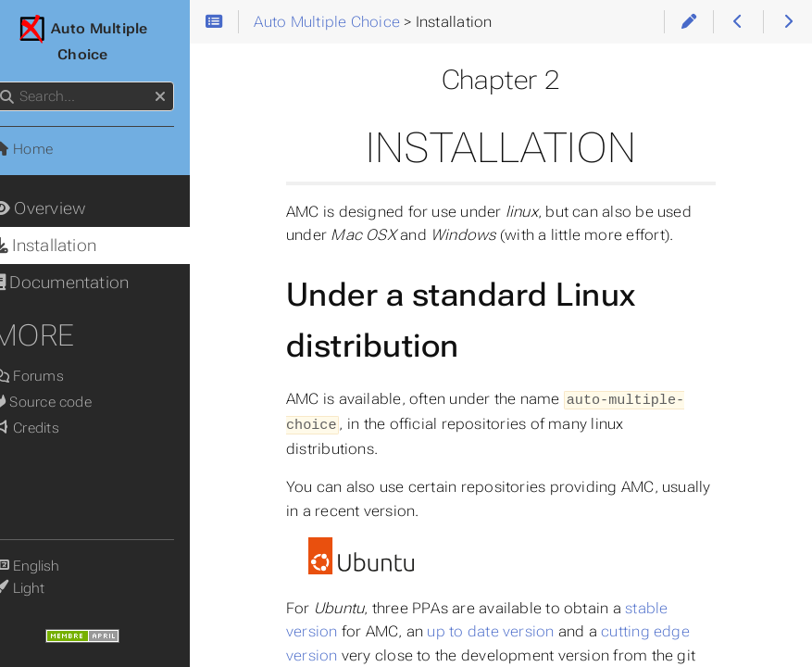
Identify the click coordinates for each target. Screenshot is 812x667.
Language (37, 554)
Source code (65, 402)
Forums (51, 376)
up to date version (514, 629)
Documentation (83, 283)
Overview (62, 208)
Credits (49, 428)
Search (16, 82)
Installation (67, 245)
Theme (37, 577)
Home (45, 149)
